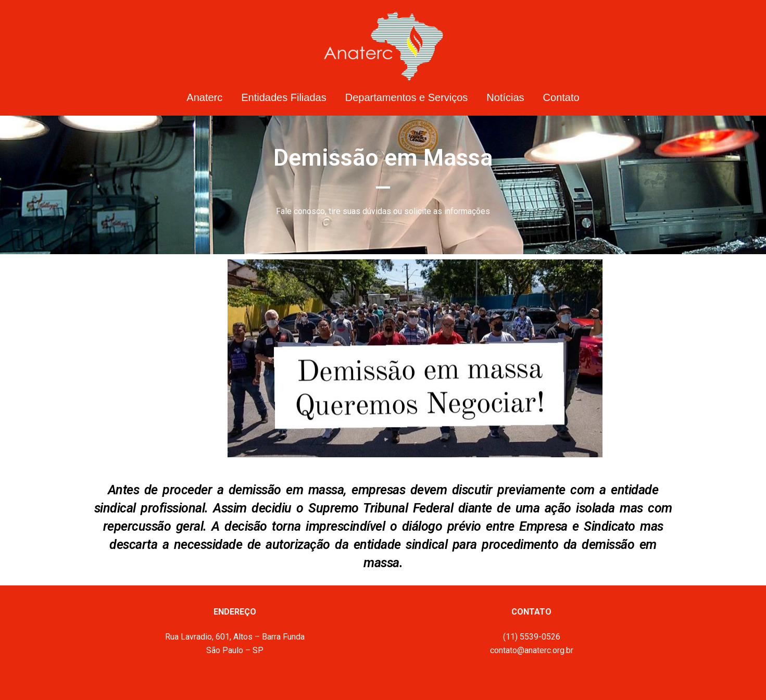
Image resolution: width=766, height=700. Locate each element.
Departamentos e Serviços (407, 97)
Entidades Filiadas (284, 97)
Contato (561, 97)
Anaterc (204, 97)
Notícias (505, 97)
